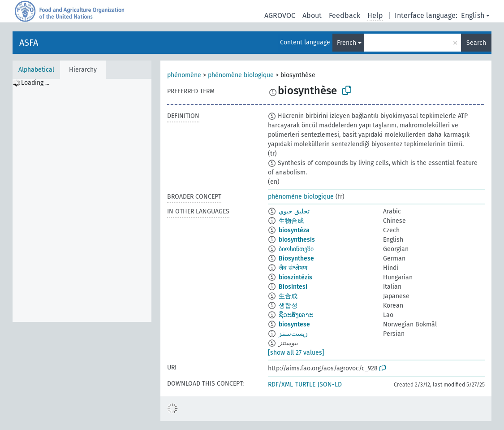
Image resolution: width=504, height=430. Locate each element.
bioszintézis (295, 277)
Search (476, 43)
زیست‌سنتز (293, 334)
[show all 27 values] (296, 353)
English (473, 15)
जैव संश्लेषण (293, 268)
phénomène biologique (241, 75)
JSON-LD (330, 384)
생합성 (288, 306)
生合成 (288, 296)
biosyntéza (294, 230)
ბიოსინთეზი (296, 249)
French (347, 43)
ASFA (29, 43)
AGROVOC (280, 15)
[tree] (82, 200)
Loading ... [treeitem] (35, 83)
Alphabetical (36, 70)
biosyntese (294, 324)
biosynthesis (297, 240)
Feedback (345, 15)
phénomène (184, 75)
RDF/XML (280, 384)
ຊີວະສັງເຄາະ (296, 315)
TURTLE (305, 384)
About (312, 15)
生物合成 (291, 221)
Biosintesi (293, 287)
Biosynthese (296, 258)
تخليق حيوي (294, 211)
